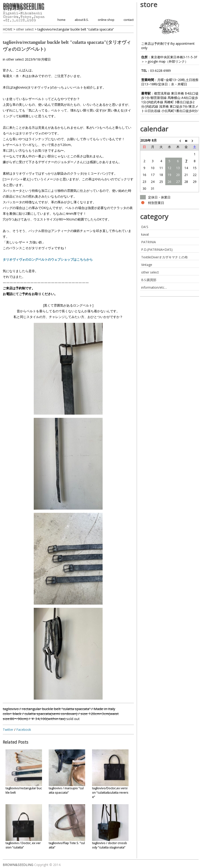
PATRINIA (149, 242)
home (61, 20)
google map (157, 61)
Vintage (147, 265)
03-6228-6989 (160, 71)
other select (15, 59)
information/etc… (154, 287)
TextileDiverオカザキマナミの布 (164, 257)
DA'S (145, 227)
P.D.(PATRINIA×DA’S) (157, 250)
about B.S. (82, 20)
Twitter (8, 730)
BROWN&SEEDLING (18, 865)
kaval (145, 234)
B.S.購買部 (149, 280)
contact (129, 20)
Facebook (24, 730)
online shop (106, 20)
